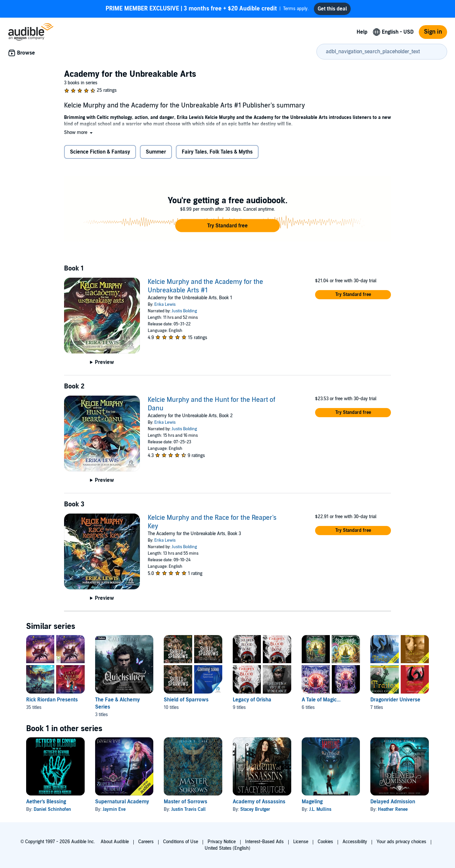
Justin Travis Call (188, 809)
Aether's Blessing (46, 802)
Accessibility (355, 842)
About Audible (115, 842)
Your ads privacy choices (401, 842)
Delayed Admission (393, 802)
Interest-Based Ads (264, 842)
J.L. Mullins (320, 809)
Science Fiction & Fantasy (100, 152)
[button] (79, 132)
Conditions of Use (181, 842)
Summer (156, 152)
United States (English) (227, 848)
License (301, 842)
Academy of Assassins (259, 802)
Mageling (312, 802)
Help (362, 32)
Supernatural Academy (122, 802)
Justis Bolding (184, 311)
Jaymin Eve (114, 809)
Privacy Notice (222, 842)
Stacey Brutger (255, 809)
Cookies (325, 842)
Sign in (433, 32)
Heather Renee (393, 809)
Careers (146, 842)
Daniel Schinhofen (52, 809)
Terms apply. (207, 9)
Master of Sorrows (185, 802)
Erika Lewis (165, 304)
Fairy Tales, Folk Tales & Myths (217, 152)
